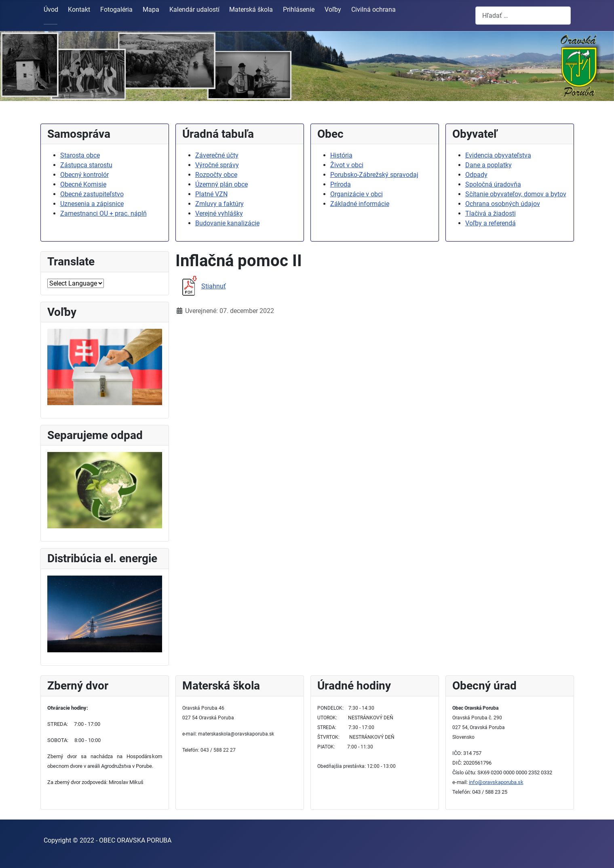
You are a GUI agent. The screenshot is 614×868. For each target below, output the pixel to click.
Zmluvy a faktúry (219, 204)
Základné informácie (360, 204)
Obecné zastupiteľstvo (92, 194)
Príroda (341, 184)
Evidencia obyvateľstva (498, 155)
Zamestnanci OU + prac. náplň (103, 213)
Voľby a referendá (491, 223)
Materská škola (251, 9)
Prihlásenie (299, 9)
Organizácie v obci (357, 194)
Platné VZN (211, 194)
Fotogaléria (116, 9)
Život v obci (347, 165)
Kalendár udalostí (194, 9)
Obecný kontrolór (84, 175)
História (341, 155)
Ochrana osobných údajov (503, 204)
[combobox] (523, 16)
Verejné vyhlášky (219, 213)
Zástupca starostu (86, 165)
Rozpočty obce (216, 175)
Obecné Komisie (83, 184)
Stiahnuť (201, 286)
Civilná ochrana (373, 9)
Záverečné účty (217, 155)
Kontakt (79, 9)
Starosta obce (80, 155)
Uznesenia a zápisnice (92, 204)
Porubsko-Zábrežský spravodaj (374, 175)
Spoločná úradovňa (493, 184)
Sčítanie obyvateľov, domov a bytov (516, 194)
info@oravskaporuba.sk (496, 782)
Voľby (333, 9)
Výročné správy (217, 165)
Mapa (151, 9)
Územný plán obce (222, 184)
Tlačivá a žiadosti (491, 213)
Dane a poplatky (488, 165)
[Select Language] (76, 283)
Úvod (51, 9)
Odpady (476, 175)
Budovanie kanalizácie (227, 223)
